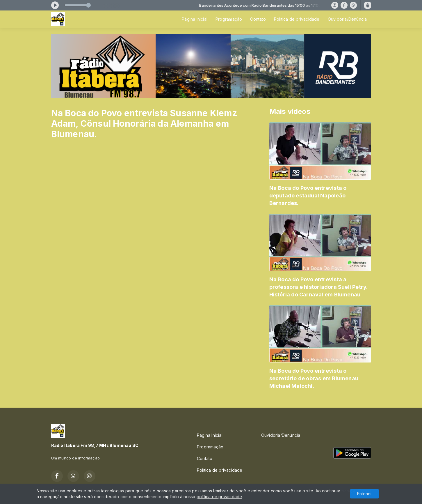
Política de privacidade (297, 19)
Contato (258, 19)
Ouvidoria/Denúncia (347, 19)
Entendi (364, 494)
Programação (229, 19)
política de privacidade (219, 497)
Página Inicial (195, 19)
